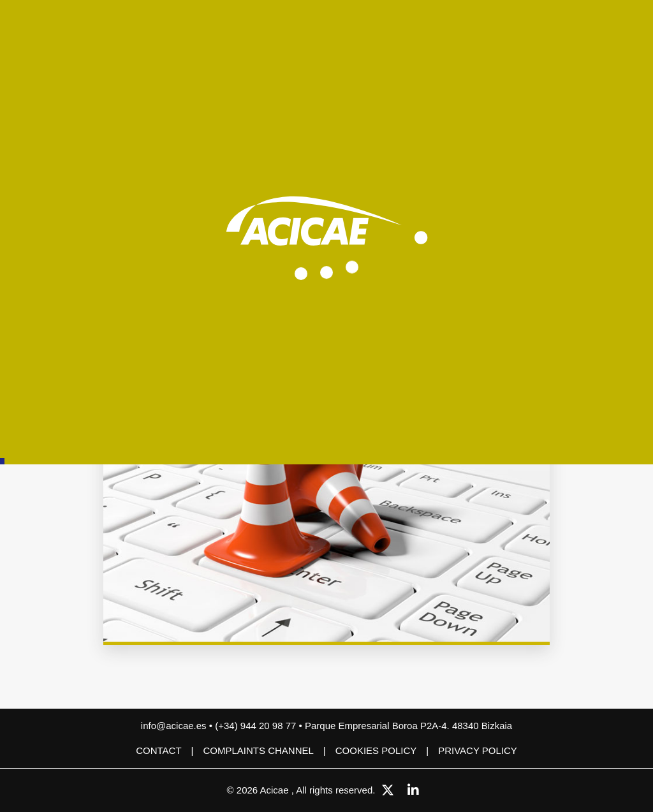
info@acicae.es (174, 726)
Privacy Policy (478, 750)
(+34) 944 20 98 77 (257, 726)
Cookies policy (376, 750)
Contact (158, 750)
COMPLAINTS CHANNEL (258, 750)
